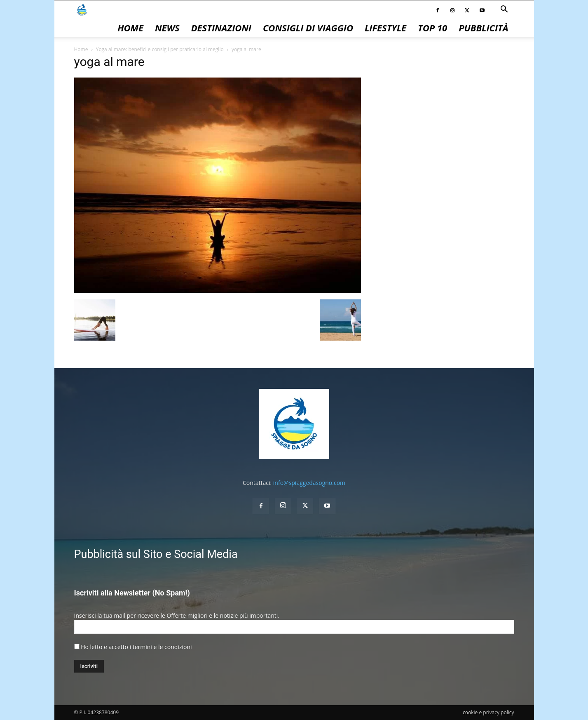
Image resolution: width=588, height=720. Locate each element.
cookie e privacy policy (488, 712)
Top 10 (432, 28)
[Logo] (82, 9)
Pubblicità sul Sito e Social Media (156, 554)
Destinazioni (221, 28)
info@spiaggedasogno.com (309, 483)
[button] (504, 10)
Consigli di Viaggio (308, 28)
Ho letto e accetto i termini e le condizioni (136, 647)
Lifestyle (385, 28)
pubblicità (483, 28)
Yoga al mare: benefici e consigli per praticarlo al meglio (160, 49)
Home (130, 28)
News (167, 28)
